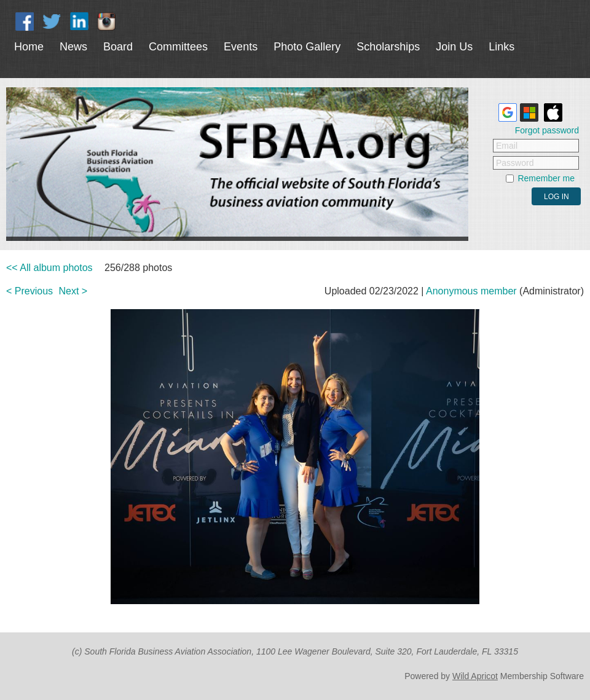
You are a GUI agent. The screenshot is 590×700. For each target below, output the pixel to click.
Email (507, 146)
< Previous (29, 291)
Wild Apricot (475, 676)
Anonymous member (471, 291)
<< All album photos (49, 268)
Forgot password (547, 130)
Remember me (546, 178)
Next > (73, 291)
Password (515, 163)
